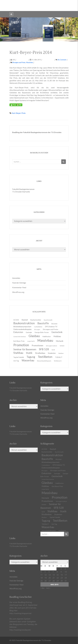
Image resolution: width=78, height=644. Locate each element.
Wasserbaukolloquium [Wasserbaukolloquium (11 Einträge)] (44, 361)
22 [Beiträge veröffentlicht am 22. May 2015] (58, 578)
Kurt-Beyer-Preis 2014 (31, 53)
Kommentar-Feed (19, 287)
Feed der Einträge (19, 283)
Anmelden (16, 278)
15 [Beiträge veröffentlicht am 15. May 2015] (58, 575)
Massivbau (30, 62)
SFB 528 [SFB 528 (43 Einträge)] (59, 508)
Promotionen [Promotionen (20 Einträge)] (37, 345)
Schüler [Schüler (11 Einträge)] (62, 346)
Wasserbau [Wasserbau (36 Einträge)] (28, 360)
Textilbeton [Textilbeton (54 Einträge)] (60, 520)
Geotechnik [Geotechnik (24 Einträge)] (57, 476)
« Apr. (43, 588)
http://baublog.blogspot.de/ (21, 613)
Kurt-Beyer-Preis (19, 113)
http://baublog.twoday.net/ (20, 630)
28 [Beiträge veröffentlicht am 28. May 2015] (54, 581)
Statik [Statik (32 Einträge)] (63, 511)
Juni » (48, 588)
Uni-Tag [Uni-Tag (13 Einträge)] (16, 361)
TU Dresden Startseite (21, 192)
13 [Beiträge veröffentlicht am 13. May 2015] (50, 575)
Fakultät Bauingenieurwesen (23, 189)
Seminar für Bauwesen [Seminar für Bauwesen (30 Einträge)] (25, 349)
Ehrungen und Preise (19, 62)
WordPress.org (18, 292)
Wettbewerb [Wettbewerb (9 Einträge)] (58, 361)
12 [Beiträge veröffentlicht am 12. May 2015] (46, 575)
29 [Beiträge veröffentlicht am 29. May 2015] (58, 581)
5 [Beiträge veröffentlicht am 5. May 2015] (45, 572)
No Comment (61, 60)
